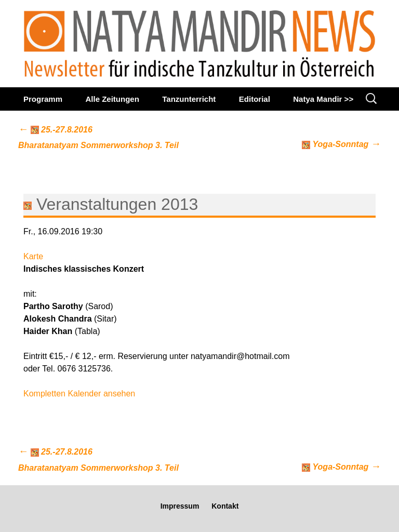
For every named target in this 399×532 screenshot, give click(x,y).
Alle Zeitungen (112, 99)
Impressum (180, 506)
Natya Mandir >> (323, 99)
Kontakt (225, 506)
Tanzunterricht (189, 99)
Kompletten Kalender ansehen (79, 394)
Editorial (255, 99)
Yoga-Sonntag (341, 144)
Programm (43, 99)
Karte (33, 256)
